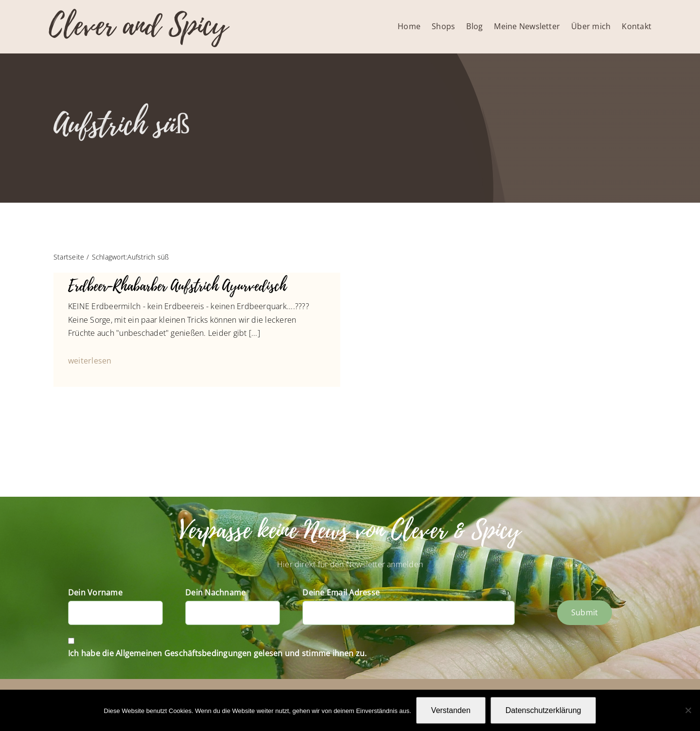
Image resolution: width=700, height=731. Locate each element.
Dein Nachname (215, 592)
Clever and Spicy (138, 26)
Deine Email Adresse (341, 592)
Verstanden (451, 710)
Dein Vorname (95, 592)
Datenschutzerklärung (543, 710)
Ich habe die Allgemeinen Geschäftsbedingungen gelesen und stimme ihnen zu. (218, 653)
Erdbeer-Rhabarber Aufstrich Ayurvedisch (177, 286)
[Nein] (688, 710)
